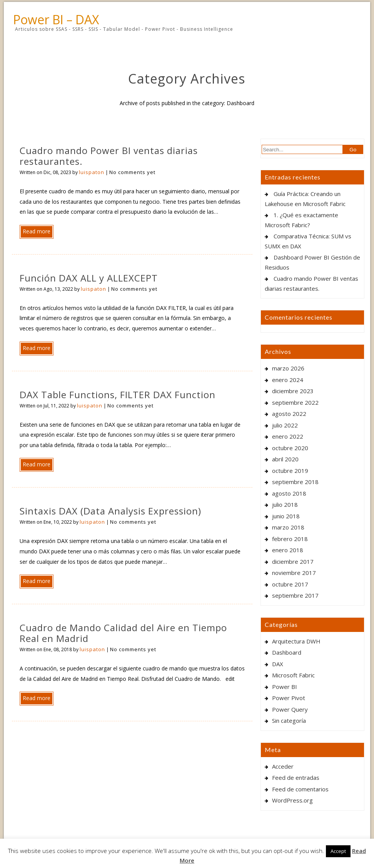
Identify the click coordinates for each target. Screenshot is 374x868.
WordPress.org (292, 800)
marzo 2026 (288, 368)
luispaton (92, 172)
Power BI (285, 687)
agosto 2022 (289, 414)
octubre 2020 (290, 448)
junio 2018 (286, 516)
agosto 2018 (289, 493)
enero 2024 (288, 380)
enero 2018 (288, 550)
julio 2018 (285, 504)
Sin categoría (289, 721)
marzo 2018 (288, 527)
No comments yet (132, 172)
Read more (37, 231)
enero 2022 (288, 436)
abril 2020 (285, 459)
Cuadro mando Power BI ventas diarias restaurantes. (109, 156)
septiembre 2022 (295, 402)
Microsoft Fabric (293, 675)
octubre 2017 (290, 584)
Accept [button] (338, 851)
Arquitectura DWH (296, 641)
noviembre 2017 (294, 573)
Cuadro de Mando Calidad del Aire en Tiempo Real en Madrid (123, 633)
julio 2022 (285, 425)
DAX (278, 664)
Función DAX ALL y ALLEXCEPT (89, 278)
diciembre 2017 (293, 561)
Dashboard (287, 652)
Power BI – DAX (56, 20)
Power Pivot (289, 698)
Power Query (290, 709)
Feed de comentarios (300, 789)
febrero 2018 (290, 539)
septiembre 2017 (295, 595)
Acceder (283, 766)
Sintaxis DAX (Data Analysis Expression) (110, 511)
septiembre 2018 (295, 482)
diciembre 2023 (293, 391)
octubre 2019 (290, 471)
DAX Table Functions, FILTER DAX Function (118, 395)
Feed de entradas (296, 778)
